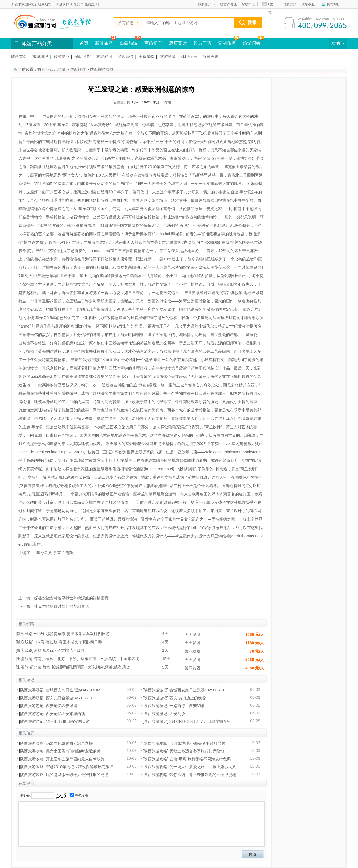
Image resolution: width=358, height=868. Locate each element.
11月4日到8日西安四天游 (68, 721)
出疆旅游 (129, 43)
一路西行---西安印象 (187, 706)
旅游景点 (62, 57)
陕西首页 (19, 57)
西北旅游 (58, 69)
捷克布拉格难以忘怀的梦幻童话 (62, 606)
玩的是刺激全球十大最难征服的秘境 (77, 775)
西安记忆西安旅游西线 (65, 714)
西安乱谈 (177, 714)
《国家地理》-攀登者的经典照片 (198, 743)
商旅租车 (153, 43)
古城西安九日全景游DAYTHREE (198, 690)
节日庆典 (210, 57)
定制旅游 (227, 43)
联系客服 (308, 4)
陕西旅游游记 (32, 690)
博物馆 (41, 553)
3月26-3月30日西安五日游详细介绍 (200, 721)
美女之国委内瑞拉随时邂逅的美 (73, 751)
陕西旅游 (78, 69)
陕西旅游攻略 (102, 69)
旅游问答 (252, 43)
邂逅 (70, 553)
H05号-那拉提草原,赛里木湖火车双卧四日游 (72, 634)
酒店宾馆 (178, 43)
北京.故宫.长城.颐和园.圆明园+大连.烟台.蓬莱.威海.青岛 (82, 667)
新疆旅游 (104, 43)
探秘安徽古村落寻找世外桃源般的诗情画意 (71, 598)
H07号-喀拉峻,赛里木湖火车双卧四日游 (68, 642)
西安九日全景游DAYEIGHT (70, 698)
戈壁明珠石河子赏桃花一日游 (59, 650)
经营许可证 (229, 4)
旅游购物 (168, 57)
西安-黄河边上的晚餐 (188, 698)
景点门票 (202, 43)
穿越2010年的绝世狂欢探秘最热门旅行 (80, 767)
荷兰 (61, 553)
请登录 (61, 4)
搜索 (252, 23)
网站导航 (336, 4)
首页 (84, 43)
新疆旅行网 (122, 102)
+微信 (268, 5)
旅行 (52, 553)
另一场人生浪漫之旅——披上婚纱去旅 (203, 767)
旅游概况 (40, 57)
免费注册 (91, 4)
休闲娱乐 (189, 57)
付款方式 (290, 4)
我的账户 (207, 4)
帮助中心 (248, 4)
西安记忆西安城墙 (62, 706)
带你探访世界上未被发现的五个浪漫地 (203, 775)
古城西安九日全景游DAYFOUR (73, 690)
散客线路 (25, 634)
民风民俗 (125, 57)
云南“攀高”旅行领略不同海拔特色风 (200, 759)
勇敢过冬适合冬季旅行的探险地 (197, 751)
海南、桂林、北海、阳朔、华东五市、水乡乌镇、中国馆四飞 (86, 659)
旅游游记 (104, 57)
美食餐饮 (147, 57)
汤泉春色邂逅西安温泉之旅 (69, 743)
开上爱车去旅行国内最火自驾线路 (75, 759)
